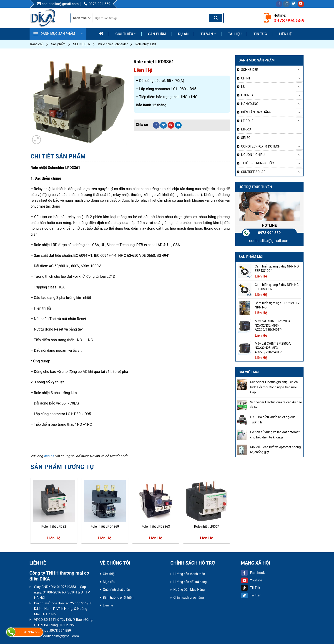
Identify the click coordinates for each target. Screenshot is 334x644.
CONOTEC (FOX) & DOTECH (261, 146)
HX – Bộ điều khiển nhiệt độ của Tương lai (273, 420)
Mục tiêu (109, 582)
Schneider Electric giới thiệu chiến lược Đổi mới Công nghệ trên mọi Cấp (274, 387)
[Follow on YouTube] (301, 4)
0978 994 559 (269, 233)
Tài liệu (235, 34)
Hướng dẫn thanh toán (189, 574)
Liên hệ (285, 34)
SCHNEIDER (82, 44)
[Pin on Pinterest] (171, 125)
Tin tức (260, 34)
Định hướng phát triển (118, 598)
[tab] (58, 157)
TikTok (251, 588)
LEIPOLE (247, 121)
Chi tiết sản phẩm (58, 157)
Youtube (252, 580)
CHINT (246, 78)
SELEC (246, 138)
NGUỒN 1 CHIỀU (253, 155)
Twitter (251, 595)
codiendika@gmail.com (269, 241)
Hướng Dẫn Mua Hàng (189, 590)
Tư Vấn (208, 34)
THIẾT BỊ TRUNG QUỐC (258, 163)
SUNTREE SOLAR (253, 172)
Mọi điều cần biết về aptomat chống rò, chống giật (275, 450)
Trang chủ (37, 44)
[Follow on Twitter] (294, 4)
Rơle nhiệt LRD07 (207, 527)
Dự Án (183, 34)
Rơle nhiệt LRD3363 (156, 527)
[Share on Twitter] (163, 125)
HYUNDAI (248, 95)
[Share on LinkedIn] (178, 125)
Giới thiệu (126, 34)
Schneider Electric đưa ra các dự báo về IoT (276, 405)
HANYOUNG (250, 104)
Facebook (253, 573)
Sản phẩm (157, 34)
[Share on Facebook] (156, 125)
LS (243, 87)
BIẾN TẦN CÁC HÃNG (256, 112)
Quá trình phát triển (117, 590)
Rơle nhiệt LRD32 (54, 527)
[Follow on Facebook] (279, 4)
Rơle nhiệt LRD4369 (105, 527)
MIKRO (246, 129)
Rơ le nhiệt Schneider (113, 44)
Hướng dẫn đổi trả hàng (190, 582)
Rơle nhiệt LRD (146, 44)
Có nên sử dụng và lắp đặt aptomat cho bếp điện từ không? (275, 435)
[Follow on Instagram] (286, 4)
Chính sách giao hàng (189, 598)
